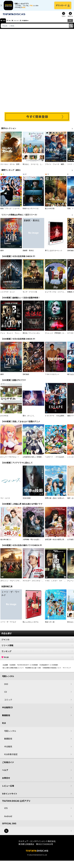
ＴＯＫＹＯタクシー (52, 377)
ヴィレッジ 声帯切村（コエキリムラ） (59, 335)
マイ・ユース (5, 501)
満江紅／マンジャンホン (31, 335)
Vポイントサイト (10, 796)
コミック (21, 23)
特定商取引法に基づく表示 (33, 670)
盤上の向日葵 (50, 211)
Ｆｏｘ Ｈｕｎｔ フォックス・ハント (15, 335)
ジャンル (37, 642)
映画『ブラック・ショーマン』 (11, 211)
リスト (64, 19)
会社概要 (5, 667)
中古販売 (8, 749)
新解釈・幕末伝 (28, 253)
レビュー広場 (8, 788)
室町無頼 (70, 253)
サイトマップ (67, 670)
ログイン (70, 19)
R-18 (37, 660)
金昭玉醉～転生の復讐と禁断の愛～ (58, 542)
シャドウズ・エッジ (8, 294)
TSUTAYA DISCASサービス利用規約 (28, 667)
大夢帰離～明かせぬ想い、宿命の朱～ (36, 542)
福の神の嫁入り (6, 542)
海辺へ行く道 (50, 624)
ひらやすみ (4, 418)
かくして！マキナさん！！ (10, 459)
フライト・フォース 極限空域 (56, 167)
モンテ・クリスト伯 (30, 294)
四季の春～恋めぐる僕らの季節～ (57, 501)
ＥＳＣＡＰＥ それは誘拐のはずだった (59, 418)
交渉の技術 (27, 501)
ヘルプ (5, 772)
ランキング (37, 654)
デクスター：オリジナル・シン (34, 583)
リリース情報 (37, 648)
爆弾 (2, 253)
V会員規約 (13, 667)
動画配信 (6, 718)
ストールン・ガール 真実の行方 (12, 167)
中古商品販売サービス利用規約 (49, 667)
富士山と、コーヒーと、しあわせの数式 (37, 167)
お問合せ (6, 780)
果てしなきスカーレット (54, 253)
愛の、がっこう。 (29, 418)
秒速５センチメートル (31, 211)
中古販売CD (32, 23)
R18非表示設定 (11, 757)
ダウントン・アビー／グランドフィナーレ (15, 583)
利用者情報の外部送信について (52, 670)
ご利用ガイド (8, 765)
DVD (5, 23)
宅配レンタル (10, 733)
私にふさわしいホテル (31, 624)
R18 (70, 23)
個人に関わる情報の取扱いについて (13, 670)
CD (12, 23)
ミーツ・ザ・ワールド (8, 624)
